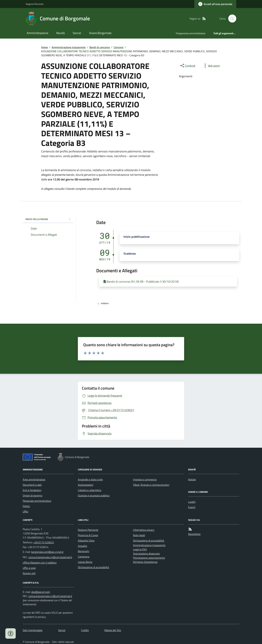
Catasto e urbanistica (90, 490)
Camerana (84, 557)
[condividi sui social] (187, 66)
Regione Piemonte (35, 4)
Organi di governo (32, 495)
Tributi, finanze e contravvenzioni (151, 485)
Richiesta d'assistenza (145, 562)
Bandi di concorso (100, 47)
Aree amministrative (34, 479)
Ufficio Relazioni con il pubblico (40, 563)
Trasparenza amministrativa (190, 33)
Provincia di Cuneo (88, 535)
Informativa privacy (144, 530)
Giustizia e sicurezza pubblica (94, 495)
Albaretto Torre (86, 541)
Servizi (77, 33)
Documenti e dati (32, 485)
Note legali (139, 535)
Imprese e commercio (145, 479)
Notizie (192, 479)
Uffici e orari (29, 568)
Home (44, 47)
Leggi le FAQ (140, 549)
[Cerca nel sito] (231, 19)
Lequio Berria (85, 562)
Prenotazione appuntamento (149, 558)
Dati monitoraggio (33, 630)
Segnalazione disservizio (146, 554)
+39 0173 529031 (44, 542)
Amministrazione (38, 33)
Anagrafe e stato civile (90, 479)
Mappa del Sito (113, 630)
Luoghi (192, 502)
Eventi (192, 507)
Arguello (82, 546)
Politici (26, 506)
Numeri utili (29, 573)
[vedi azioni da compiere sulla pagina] (211, 66)
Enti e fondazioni (32, 490)
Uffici (25, 511)
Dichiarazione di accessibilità (93, 567)
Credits (85, 630)
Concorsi (119, 47)
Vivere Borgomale (100, 33)
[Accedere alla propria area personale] (215, 4)
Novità (60, 33)
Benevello (83, 551)
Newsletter (194, 534)
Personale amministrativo (37, 501)
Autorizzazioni (86, 485)
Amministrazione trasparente (69, 47)
